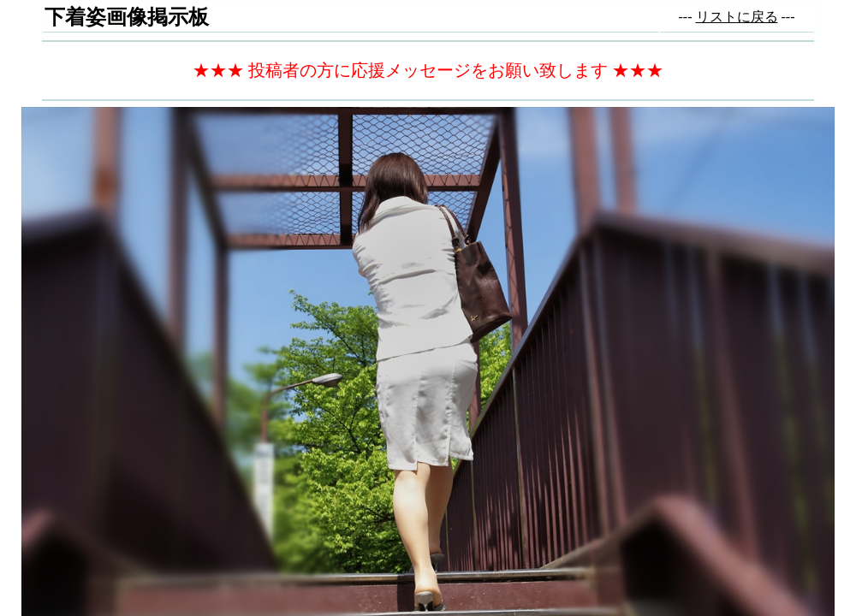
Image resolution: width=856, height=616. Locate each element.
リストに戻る (737, 17)
